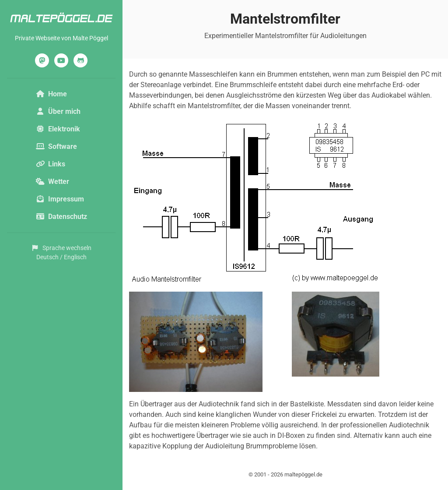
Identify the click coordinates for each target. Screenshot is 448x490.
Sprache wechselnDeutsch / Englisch (61, 252)
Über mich (58, 111)
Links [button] (51, 164)
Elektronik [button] (58, 129)
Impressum (60, 199)
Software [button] (56, 146)
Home (51, 94)
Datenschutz (61, 217)
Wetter (52, 182)
